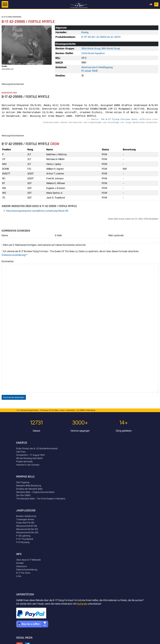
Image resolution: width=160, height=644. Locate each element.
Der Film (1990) (23, 495)
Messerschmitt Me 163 (27, 529)
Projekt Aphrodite (24, 461)
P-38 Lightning (23, 536)
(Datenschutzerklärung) (14, 255)
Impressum (22, 566)
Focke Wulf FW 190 (25, 523)
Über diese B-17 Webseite (28, 560)
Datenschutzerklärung (27, 570)
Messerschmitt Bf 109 (27, 526)
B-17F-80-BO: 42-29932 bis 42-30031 (101, 37)
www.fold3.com (8, 69)
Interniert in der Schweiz (28, 465)
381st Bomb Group (91, 48)
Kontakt (20, 563)
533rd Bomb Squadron (93, 53)
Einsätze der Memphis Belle (29, 489)
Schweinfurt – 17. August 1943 (31, 455)
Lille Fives (21, 452)
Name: (5, 235)
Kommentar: (8, 261)
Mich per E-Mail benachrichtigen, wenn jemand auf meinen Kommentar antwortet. (44, 245)
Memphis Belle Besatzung (29, 486)
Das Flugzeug (23, 482)
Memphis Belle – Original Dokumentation (35, 492)
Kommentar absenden (14, 397)
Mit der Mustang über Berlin (29, 458)
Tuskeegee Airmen (25, 519)
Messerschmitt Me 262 (27, 532)
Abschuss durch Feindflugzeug (97, 67)
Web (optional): (116, 235)
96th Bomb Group (111, 48)
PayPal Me (82, 604)
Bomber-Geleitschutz (26, 516)
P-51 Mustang (23, 542)
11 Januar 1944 (89, 71)
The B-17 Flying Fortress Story (119, 119)
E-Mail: (58, 235)
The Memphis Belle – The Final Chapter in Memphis (41, 499)
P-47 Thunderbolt (25, 539)
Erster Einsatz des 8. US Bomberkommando (37, 448)
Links (19, 576)
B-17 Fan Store (23, 573)
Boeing (85, 32)
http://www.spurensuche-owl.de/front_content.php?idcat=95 (37, 211)
